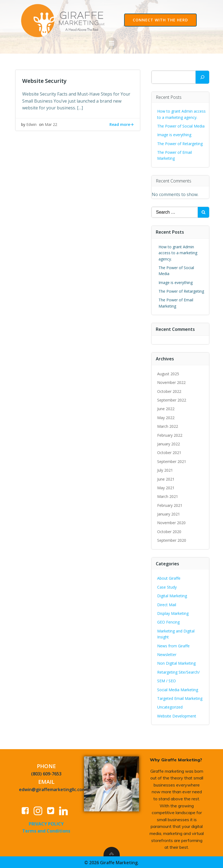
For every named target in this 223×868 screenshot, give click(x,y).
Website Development (177, 715)
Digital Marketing (172, 595)
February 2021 (170, 505)
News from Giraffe (174, 645)
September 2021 (172, 461)
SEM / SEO (167, 680)
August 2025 (168, 373)
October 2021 (169, 452)
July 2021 (165, 469)
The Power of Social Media (181, 125)
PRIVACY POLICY (46, 823)
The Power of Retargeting (180, 143)
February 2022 (170, 434)
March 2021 (168, 496)
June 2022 (166, 408)
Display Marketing (173, 613)
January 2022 (169, 443)
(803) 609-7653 (47, 773)
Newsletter (167, 654)
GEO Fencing (169, 621)
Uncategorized (170, 706)
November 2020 (172, 522)
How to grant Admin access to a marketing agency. (178, 252)
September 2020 (172, 539)
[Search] (202, 76)
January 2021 (169, 513)
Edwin (31, 125)
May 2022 (166, 417)
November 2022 (172, 382)
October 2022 (169, 391)
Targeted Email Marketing (180, 698)
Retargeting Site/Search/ (179, 671)
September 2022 (172, 399)
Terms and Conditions (46, 830)
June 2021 (166, 478)
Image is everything (174, 134)
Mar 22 (51, 125)
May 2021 (166, 487)
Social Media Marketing (178, 689)
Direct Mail (167, 604)
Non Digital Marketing (177, 663)
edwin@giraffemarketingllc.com (53, 789)
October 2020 (169, 531)
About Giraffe (169, 578)
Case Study (167, 586)
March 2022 (168, 425)
